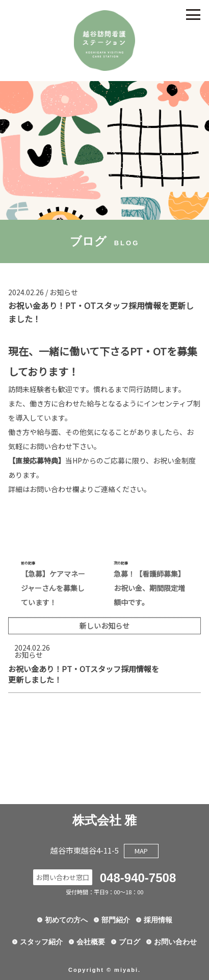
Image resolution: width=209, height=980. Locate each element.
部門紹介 (116, 920)
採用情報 (158, 920)
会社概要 (91, 942)
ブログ (129, 942)
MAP (141, 851)
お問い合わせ (175, 942)
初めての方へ (66, 920)
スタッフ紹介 (41, 942)
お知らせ (64, 292)
